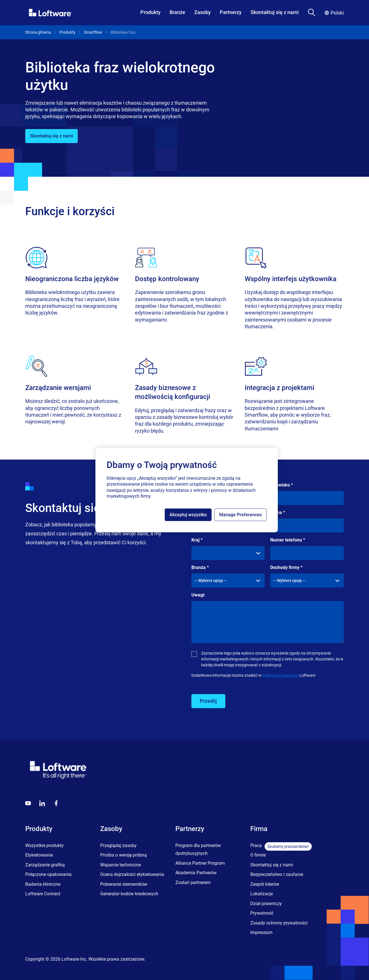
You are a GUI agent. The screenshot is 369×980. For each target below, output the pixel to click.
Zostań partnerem (193, 883)
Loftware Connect (43, 894)
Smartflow (93, 32)
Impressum (261, 932)
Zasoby (202, 12)
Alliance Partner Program (200, 863)
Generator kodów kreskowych (129, 894)
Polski (334, 13)
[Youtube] (28, 803)
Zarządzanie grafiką (45, 865)
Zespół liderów (265, 884)
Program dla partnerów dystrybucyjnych (198, 849)
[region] (187, 490)
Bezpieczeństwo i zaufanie (277, 874)
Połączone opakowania (48, 874)
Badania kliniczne (43, 884)
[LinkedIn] (42, 803)
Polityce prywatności (280, 675)
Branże (177, 12)
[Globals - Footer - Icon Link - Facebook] (56, 803)
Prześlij (208, 701)
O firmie (258, 855)
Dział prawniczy (266, 904)
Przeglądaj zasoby (118, 845)
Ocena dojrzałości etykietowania (132, 874)
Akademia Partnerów (196, 873)
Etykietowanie (39, 855)
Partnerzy (231, 12)
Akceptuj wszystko (188, 515)
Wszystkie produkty (44, 845)
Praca (256, 845)
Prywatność (262, 913)
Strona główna (38, 32)
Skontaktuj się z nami (275, 12)
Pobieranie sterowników (124, 884)
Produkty (150, 12)
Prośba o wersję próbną (123, 855)
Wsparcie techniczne (121, 865)
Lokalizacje (262, 894)
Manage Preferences (240, 515)
